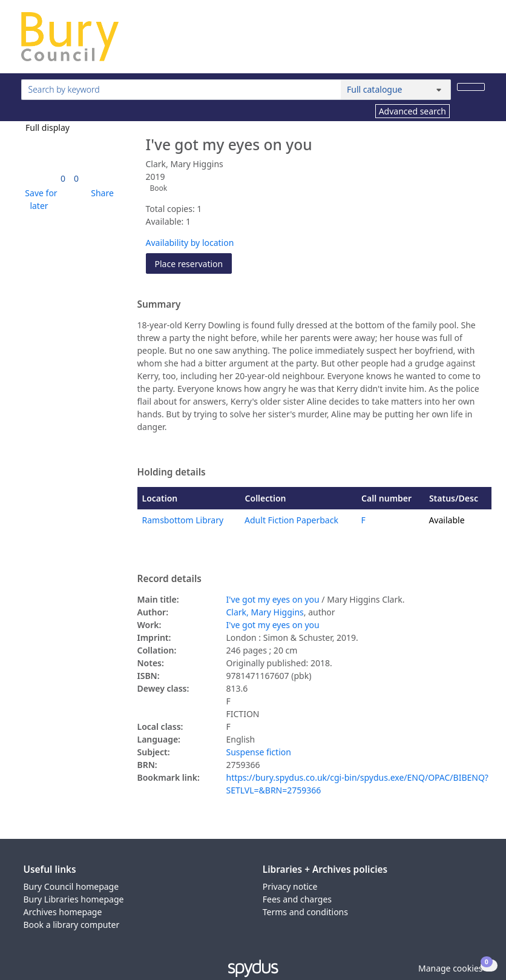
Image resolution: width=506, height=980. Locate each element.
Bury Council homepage (71, 886)
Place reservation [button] (194, 263)
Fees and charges (297, 899)
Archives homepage (63, 912)
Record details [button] (169, 579)
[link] (63, 178)
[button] (39, 199)
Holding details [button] (172, 472)
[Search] (471, 87)
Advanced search (412, 111)
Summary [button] (159, 305)
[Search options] (396, 90)
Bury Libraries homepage (74, 899)
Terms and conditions (305, 912)
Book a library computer (72, 925)
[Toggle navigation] (478, 41)
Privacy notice (290, 886)
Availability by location (190, 243)
